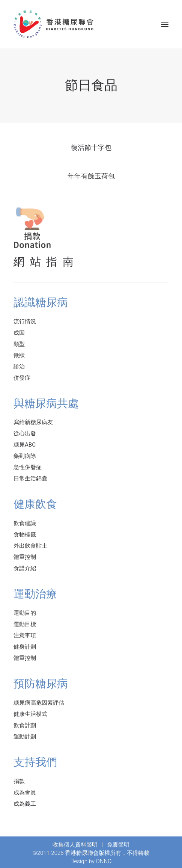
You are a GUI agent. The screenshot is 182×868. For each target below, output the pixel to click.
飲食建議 (25, 523)
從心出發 (25, 433)
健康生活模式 (30, 714)
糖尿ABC (25, 445)
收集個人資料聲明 (75, 845)
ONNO (104, 861)
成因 (19, 333)
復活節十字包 (91, 147)
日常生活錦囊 (30, 479)
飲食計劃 (25, 725)
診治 (19, 367)
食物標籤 (25, 534)
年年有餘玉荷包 (91, 176)
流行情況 (25, 322)
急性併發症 (28, 467)
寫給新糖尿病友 (33, 422)
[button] (165, 24)
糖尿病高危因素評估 (39, 703)
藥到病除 (25, 456)
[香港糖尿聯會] (54, 24)
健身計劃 (25, 647)
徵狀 (19, 355)
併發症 (22, 378)
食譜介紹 (25, 568)
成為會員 (25, 793)
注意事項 (25, 636)
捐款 (19, 781)
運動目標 (25, 624)
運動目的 (25, 613)
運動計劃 (25, 737)
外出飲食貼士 (30, 546)
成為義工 (25, 804)
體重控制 (25, 557)
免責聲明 (118, 845)
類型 (19, 344)
